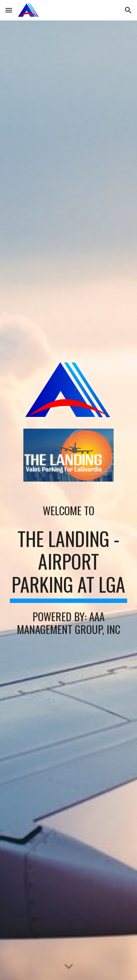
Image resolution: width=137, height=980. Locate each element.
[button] (9, 10)
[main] (69, 511)
